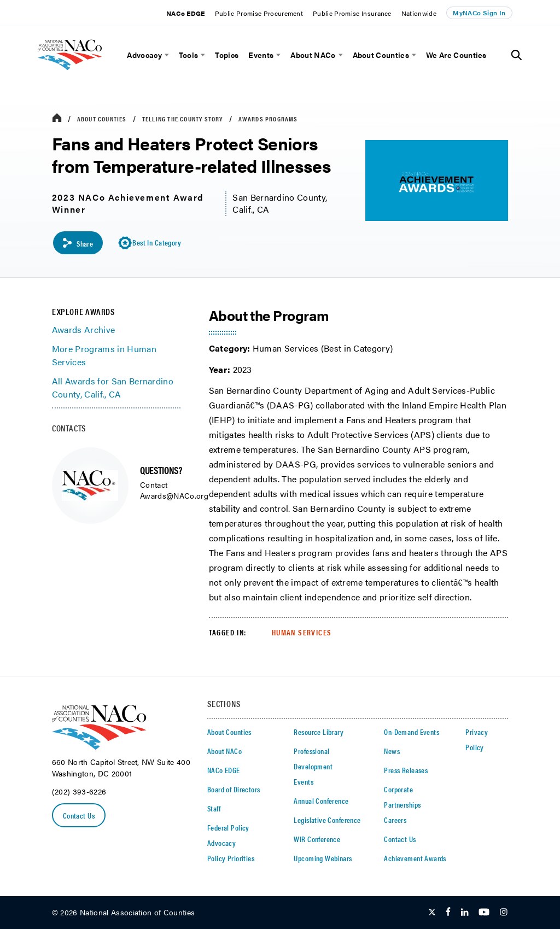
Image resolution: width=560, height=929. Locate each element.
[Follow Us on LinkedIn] (465, 913)
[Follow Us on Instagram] (504, 913)
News (392, 751)
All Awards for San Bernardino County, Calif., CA (113, 388)
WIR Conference (317, 839)
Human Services (302, 632)
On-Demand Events (412, 732)
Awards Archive (83, 329)
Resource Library (319, 732)
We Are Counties (456, 55)
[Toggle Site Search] (517, 55)
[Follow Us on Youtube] (484, 913)
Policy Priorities (231, 858)
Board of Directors (234, 790)
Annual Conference (321, 801)
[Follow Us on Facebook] (448, 913)
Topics (227, 55)
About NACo (313, 55)
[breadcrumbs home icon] (57, 118)
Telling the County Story (183, 119)
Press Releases (406, 770)
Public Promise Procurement (259, 13)
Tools (189, 55)
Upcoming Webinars (323, 858)
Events (261, 55)
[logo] (85, 74)
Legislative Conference (327, 820)
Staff (214, 809)
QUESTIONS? (161, 470)
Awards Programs (268, 119)
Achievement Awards (415, 858)
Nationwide (419, 13)
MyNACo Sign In (479, 13)
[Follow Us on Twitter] (432, 913)
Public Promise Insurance (352, 13)
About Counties (381, 55)
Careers (395, 820)
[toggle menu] (165, 55)
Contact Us (79, 815)
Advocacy (144, 55)
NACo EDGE (186, 13)
